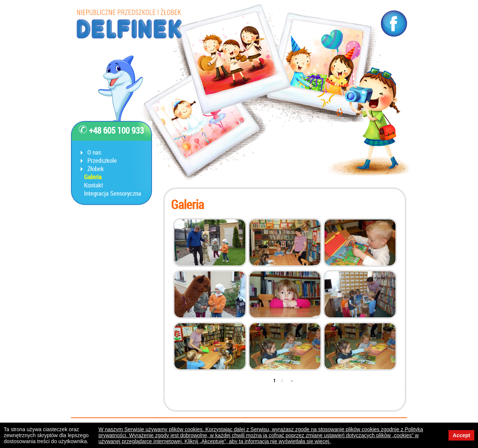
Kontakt (94, 185)
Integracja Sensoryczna (113, 193)
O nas (94, 152)
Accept (461, 435)
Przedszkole (102, 161)
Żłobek (96, 169)
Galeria (93, 177)
